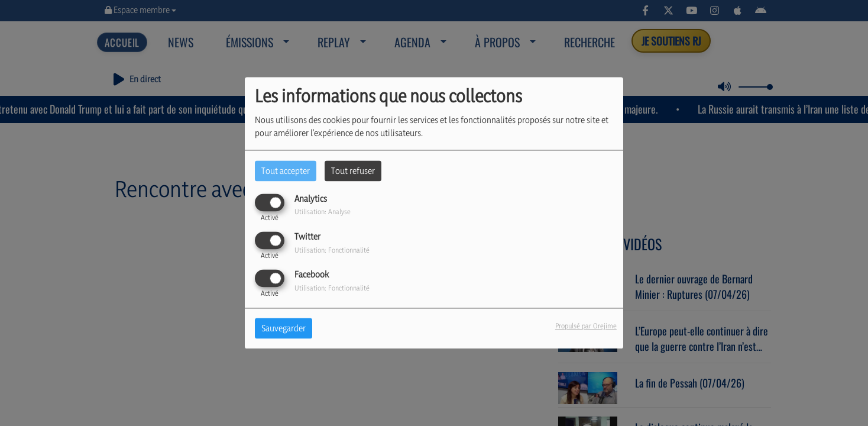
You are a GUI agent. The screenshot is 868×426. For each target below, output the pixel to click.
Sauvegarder (284, 329)
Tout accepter (286, 171)
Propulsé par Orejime (586, 326)
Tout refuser (353, 171)
